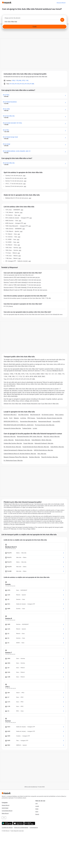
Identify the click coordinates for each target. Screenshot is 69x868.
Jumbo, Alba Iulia (9, 440)
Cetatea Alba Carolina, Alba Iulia (13, 443)
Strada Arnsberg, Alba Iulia (23, 440)
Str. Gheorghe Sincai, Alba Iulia (12, 447)
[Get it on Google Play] (7, 823)
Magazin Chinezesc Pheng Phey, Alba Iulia (16, 457)
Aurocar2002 (56, 421)
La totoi (35, 428)
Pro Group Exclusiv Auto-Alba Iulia (45, 425)
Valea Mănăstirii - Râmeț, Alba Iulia (41, 440)
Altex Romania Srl (35, 415)
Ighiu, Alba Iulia (42, 454)
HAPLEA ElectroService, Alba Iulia (43, 450)
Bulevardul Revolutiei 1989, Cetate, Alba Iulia (30, 437)
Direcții (37, 814)
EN (4, 818)
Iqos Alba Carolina (23, 415)
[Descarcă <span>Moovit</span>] (61, 3)
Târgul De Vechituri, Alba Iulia (49, 457)
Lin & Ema (23, 418)
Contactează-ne (34, 828)
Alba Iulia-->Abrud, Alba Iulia (52, 437)
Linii (36, 803)
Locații (37, 806)
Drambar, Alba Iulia (34, 457)
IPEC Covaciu (31, 418)
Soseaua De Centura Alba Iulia (12, 428)
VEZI (24, 176)
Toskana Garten (27, 428)
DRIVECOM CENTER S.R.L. (11, 421)
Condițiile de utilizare (7, 828)
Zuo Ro (6, 418)
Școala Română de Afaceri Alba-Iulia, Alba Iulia (36, 447)
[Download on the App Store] (18, 823)
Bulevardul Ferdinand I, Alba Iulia (44, 443)
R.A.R (11, 418)
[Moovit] (7, 3)
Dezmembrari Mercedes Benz (28, 421)
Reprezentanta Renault (45, 421)
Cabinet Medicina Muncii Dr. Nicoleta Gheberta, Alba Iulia (20, 454)
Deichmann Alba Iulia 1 (10, 415)
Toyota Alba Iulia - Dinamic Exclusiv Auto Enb (49, 418)
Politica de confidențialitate (21, 828)
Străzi (37, 809)
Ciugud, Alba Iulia (28, 443)
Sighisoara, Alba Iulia (10, 437)
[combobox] (34, 18)
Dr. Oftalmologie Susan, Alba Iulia (13, 460)
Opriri (37, 812)
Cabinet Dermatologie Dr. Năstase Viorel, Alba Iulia (18, 450)
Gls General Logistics (48, 415)
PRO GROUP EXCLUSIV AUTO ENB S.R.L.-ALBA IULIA (19, 425)
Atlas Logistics (59, 415)
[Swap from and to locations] (62, 20)
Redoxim (16, 418)
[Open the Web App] (29, 823)
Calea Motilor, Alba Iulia (57, 447)
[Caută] (34, 27)
